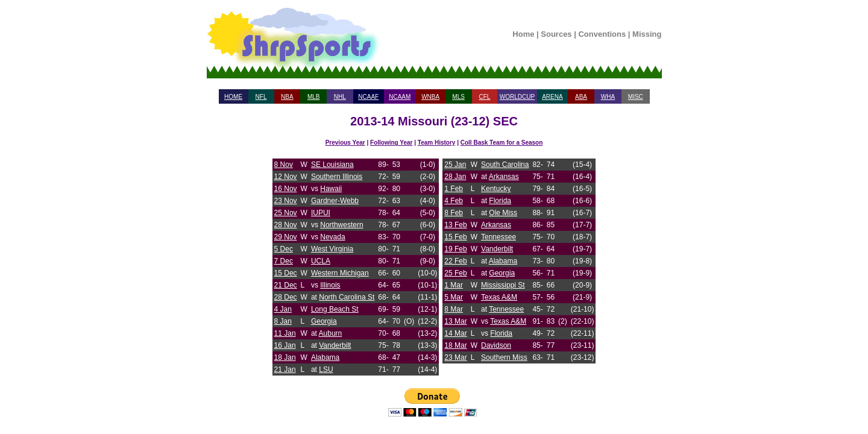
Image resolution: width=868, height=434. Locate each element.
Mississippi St (503, 285)
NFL (261, 97)
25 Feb (455, 273)
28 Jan (455, 177)
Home (523, 34)
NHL (340, 97)
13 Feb (455, 225)
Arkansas (504, 177)
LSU (326, 370)
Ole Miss (503, 213)
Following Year (391, 143)
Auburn (331, 333)
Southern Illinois (337, 177)
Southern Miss (504, 357)
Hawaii (331, 189)
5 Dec (284, 249)
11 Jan (285, 333)
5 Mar (454, 297)
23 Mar (455, 357)
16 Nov (286, 189)
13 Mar (455, 321)
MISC (636, 97)
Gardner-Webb (335, 201)
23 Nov (286, 201)
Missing (647, 34)
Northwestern (341, 225)
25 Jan (455, 165)
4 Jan (283, 309)
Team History (437, 143)
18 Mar (455, 345)
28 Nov (286, 225)
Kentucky (496, 189)
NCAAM (400, 97)
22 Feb (455, 261)
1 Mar (454, 285)
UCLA (321, 261)
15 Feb (455, 237)
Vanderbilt (335, 345)
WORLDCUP (517, 97)
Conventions (602, 34)
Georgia (324, 321)
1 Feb (454, 189)
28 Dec (286, 297)
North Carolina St (347, 297)
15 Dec (286, 273)
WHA (608, 97)
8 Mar (454, 309)
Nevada (332, 237)
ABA (581, 97)
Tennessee (498, 237)
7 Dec (284, 261)
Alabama (325, 357)
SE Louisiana (332, 165)
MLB (314, 97)
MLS (458, 97)
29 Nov (286, 237)
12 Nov (286, 177)
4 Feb (454, 201)
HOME (233, 97)
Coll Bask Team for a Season (502, 143)
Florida (500, 201)
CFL (484, 97)
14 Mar (455, 333)
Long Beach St (335, 309)
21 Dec (286, 285)
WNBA (430, 97)
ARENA (552, 97)
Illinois (330, 285)
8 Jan (283, 321)
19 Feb (455, 249)
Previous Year (345, 143)
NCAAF (368, 97)
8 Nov (284, 165)
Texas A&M (499, 297)
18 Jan (285, 357)
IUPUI (321, 213)
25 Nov (286, 213)
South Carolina (505, 165)
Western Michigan (340, 273)
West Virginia (332, 249)
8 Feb (454, 213)
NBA (287, 97)
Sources (556, 34)
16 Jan (285, 345)
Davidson (496, 345)
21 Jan (285, 370)
